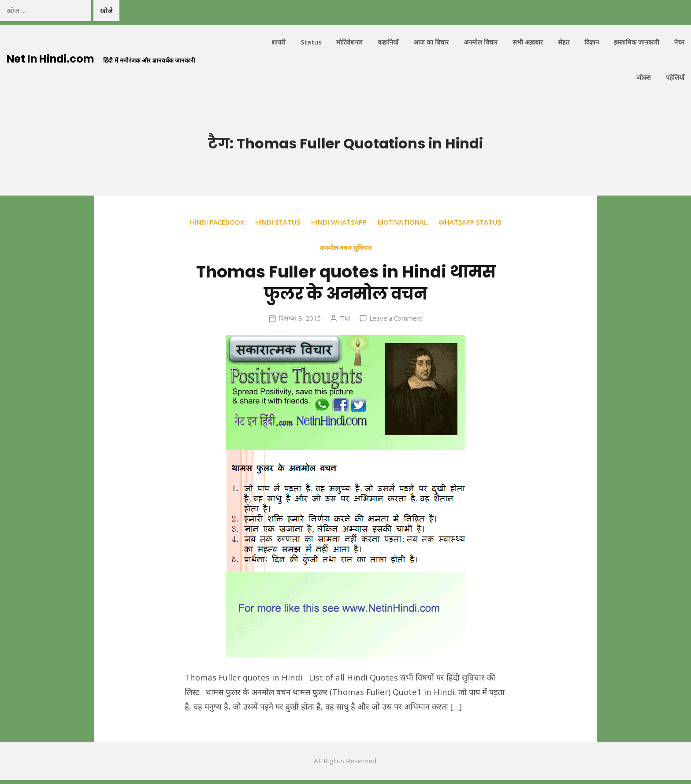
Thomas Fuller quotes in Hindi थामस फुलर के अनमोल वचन (346, 283)
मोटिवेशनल (349, 43)
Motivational (440, 222)
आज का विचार (431, 43)
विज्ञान (592, 43)
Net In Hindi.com (51, 59)
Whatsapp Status (314, 248)
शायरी (279, 43)
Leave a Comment (396, 318)
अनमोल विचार (481, 43)
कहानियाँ (388, 43)
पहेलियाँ (675, 78)
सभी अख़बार (528, 43)
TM (344, 318)
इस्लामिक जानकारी (637, 43)
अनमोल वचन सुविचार (383, 248)
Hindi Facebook (253, 222)
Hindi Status (315, 222)
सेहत (564, 43)
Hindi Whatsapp (377, 222)
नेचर (679, 43)
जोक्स (644, 78)
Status (311, 43)
